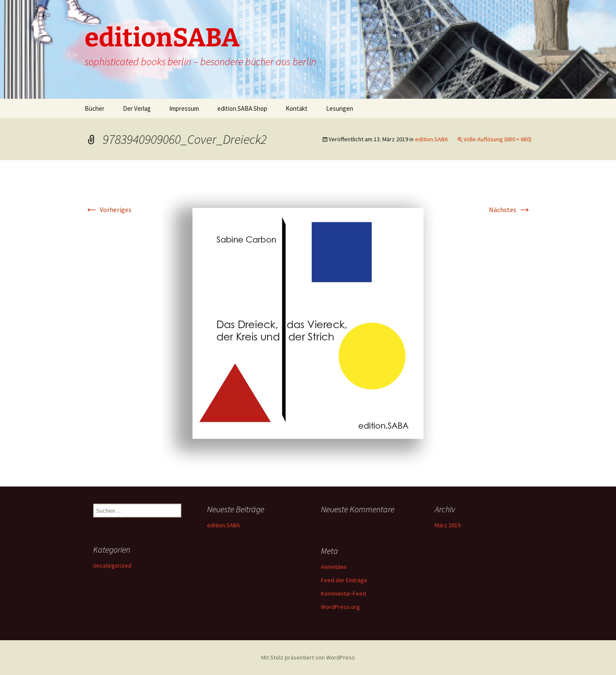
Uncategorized (112, 566)
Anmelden (334, 567)
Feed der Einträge (344, 580)
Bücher (95, 108)
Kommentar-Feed (343, 593)
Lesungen (340, 108)
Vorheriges (108, 210)
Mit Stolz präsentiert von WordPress (308, 657)
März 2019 (448, 525)
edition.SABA (432, 139)
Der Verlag (137, 108)
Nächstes (510, 210)
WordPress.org (340, 607)
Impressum (184, 108)
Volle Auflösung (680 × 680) (497, 139)
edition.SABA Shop (242, 108)
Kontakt (297, 108)
